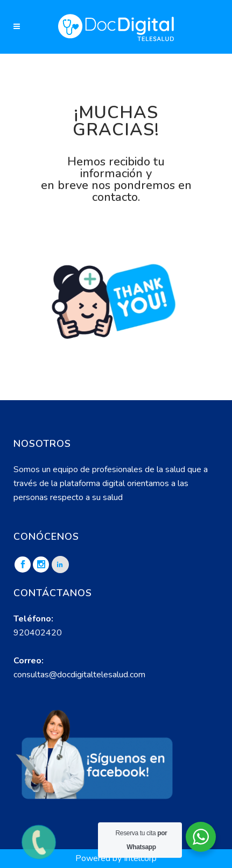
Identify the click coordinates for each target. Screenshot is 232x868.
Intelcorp (140, 858)
